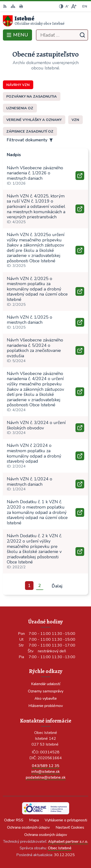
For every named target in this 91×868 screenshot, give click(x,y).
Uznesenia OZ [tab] (20, 108)
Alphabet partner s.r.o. (68, 842)
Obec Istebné (60, 848)
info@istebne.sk (45, 772)
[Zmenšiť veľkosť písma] (67, 6)
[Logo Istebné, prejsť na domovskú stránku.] (45, 21)
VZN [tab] (75, 120)
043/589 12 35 (45, 766)
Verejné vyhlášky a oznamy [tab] (34, 120)
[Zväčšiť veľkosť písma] (74, 6)
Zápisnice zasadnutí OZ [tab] (30, 131)
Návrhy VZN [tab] (18, 85)
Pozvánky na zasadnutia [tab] (32, 96)
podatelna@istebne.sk (46, 777)
